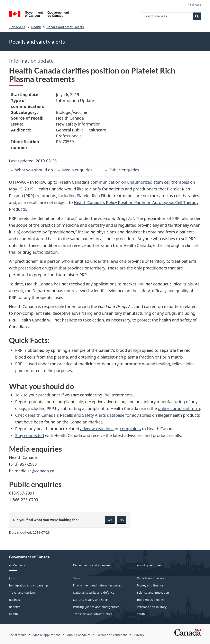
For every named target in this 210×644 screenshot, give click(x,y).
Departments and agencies (92, 565)
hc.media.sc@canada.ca (32, 471)
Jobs (12, 578)
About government (150, 565)
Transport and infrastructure (93, 614)
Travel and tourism (22, 593)
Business (15, 600)
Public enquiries (124, 170)
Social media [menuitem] (18, 635)
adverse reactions (97, 429)
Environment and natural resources (97, 585)
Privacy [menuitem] (139, 635)
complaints (130, 429)
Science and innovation (153, 593)
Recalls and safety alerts (65, 27)
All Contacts (17, 565)
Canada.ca (17, 27)
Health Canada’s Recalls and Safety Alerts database (76, 415)
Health (36, 27)
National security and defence (94, 593)
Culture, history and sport (91, 600)
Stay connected (30, 435)
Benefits (15, 607)
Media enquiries (77, 170)
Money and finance (150, 585)
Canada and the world (152, 578)
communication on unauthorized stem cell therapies (140, 182)
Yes (110, 520)
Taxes (77, 578)
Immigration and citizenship (29, 585)
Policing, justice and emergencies (96, 607)
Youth (141, 614)
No (122, 520)
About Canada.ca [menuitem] (79, 635)
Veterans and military (152, 607)
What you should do (34, 170)
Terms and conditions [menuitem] (112, 635)
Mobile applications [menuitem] (47, 635)
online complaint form (179, 408)
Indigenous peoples (151, 600)
